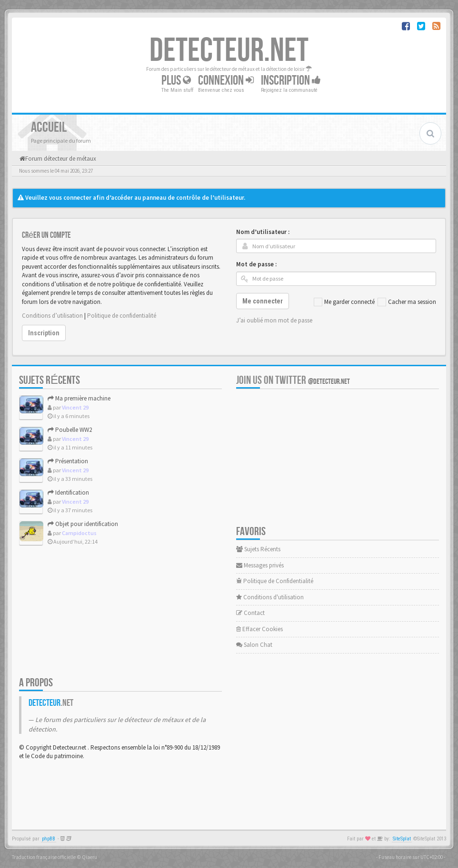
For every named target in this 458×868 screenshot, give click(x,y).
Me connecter (263, 301)
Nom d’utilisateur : (263, 232)
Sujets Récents (258, 549)
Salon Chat (254, 645)
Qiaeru (90, 857)
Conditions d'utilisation (270, 597)
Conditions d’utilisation (52, 316)
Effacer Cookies (259, 629)
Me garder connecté (344, 302)
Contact (250, 613)
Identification (68, 493)
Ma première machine (79, 398)
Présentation (68, 461)
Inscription (291, 81)
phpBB (49, 839)
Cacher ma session (407, 302)
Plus (176, 81)
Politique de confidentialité (122, 316)
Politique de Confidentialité (275, 581)
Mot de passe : (256, 264)
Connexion (226, 81)
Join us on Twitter (293, 380)
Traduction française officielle (44, 857)
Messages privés (260, 565)
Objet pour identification (83, 524)
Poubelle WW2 (70, 430)
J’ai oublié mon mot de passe (274, 320)
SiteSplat (402, 839)
